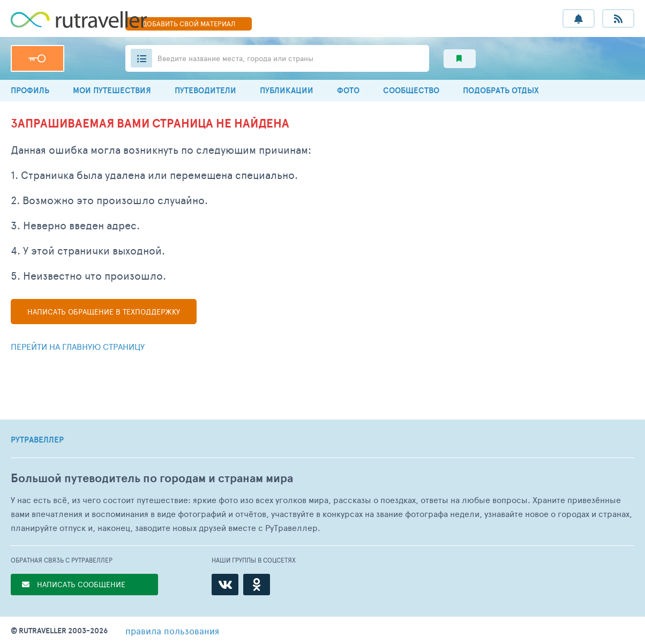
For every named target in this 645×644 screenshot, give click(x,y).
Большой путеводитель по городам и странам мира (152, 478)
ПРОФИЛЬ (30, 90)
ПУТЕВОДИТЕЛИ (205, 90)
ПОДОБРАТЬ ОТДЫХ (501, 90)
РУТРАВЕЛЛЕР (37, 440)
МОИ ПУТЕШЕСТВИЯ (112, 90)
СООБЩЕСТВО (411, 90)
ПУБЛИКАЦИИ (287, 90)
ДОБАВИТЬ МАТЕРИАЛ (189, 24)
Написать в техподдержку (104, 312)
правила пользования (172, 631)
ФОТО (348, 90)
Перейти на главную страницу (78, 346)
